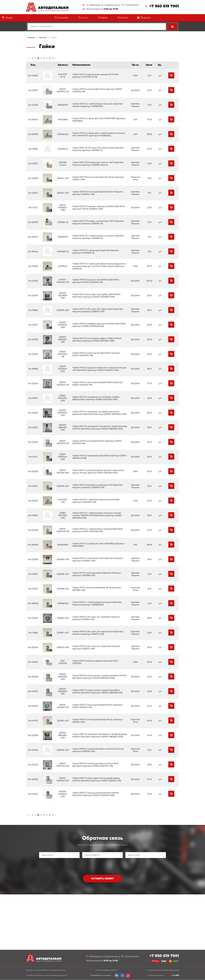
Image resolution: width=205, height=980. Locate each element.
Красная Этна (135, 178)
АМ (135, 120)
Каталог (83, 18)
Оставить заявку (102, 879)
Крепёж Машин (135, 105)
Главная (31, 37)
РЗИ (135, 76)
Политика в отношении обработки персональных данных (46, 970)
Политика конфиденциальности (106, 970)
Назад (7, 18)
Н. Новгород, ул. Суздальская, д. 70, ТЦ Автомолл (113, 5)
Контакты (123, 18)
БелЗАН (135, 90)
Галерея (103, 18)
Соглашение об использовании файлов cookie (163, 970)
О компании (61, 18)
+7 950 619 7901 (164, 6)
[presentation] (102, 866)
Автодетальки (39, 975)
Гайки (54, 37)
